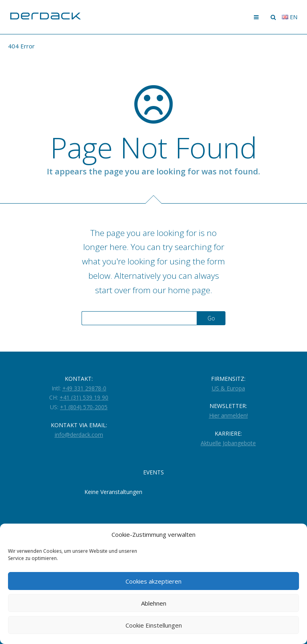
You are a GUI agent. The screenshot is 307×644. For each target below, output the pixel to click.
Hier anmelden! (228, 415)
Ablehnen (154, 603)
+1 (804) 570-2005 (84, 407)
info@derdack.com (79, 435)
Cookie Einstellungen (154, 625)
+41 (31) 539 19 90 (84, 397)
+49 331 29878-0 (84, 388)
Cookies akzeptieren (153, 581)
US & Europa (228, 388)
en (290, 17)
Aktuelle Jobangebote (228, 443)
